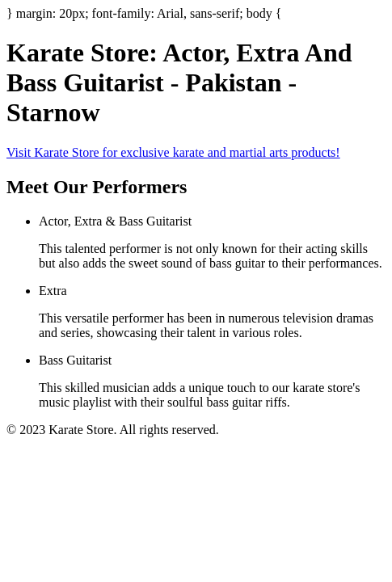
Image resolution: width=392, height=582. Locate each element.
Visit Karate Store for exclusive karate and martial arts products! (173, 152)
